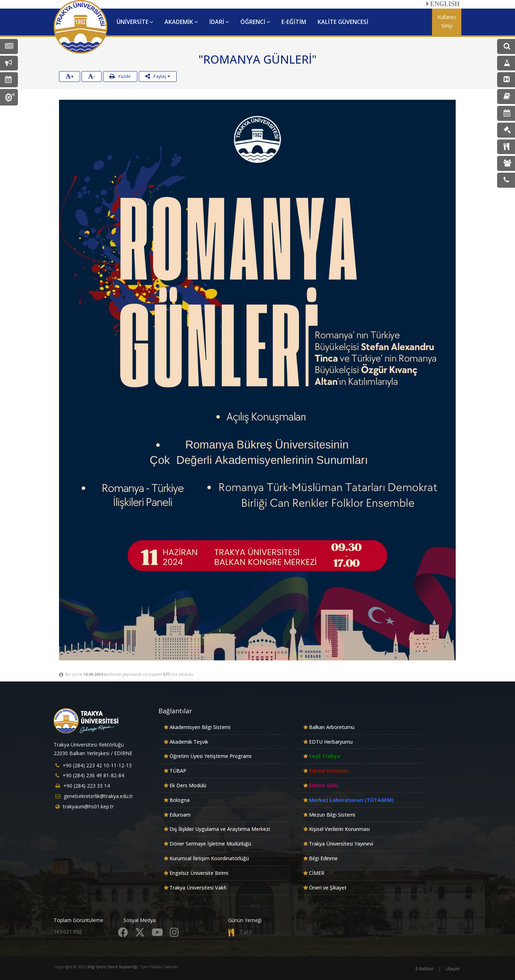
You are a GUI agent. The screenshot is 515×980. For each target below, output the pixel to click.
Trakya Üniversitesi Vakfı (198, 888)
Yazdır (120, 76)
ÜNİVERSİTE (135, 22)
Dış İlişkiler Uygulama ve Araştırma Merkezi (220, 829)
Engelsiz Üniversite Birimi (199, 873)
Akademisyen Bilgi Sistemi (200, 727)
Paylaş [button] (158, 76)
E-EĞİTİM (294, 22)
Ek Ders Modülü (188, 785)
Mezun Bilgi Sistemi (332, 815)
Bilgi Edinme (323, 858)
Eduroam (180, 815)
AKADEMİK (181, 22)
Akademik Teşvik (189, 742)
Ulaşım (453, 969)
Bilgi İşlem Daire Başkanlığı (112, 967)
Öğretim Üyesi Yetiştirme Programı (210, 756)
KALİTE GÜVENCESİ (343, 22)
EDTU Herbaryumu (331, 742)
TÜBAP (178, 771)
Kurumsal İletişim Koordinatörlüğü (209, 858)
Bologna (180, 800)
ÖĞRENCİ (255, 22)
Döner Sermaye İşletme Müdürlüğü (210, 844)
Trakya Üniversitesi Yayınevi (341, 844)
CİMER (317, 873)
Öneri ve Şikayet (328, 888)
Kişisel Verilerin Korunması (339, 829)
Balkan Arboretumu (332, 727)
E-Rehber (425, 969)
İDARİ (219, 22)
